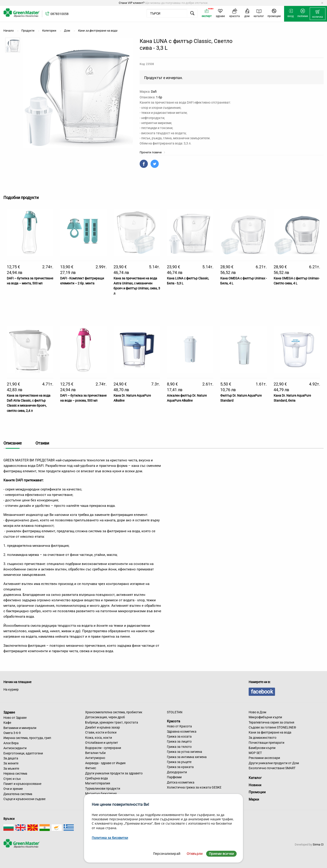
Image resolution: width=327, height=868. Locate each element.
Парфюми (174, 777)
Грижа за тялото (179, 747)
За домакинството (263, 738)
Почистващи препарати (266, 743)
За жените (11, 763)
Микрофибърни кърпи (265, 717)
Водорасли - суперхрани (103, 748)
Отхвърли (195, 854)
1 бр (159, 97)
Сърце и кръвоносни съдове (24, 799)
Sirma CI (318, 844)
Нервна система (15, 773)
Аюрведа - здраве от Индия (105, 763)
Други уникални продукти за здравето (114, 773)
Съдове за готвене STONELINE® (272, 727)
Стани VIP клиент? (132, 3)
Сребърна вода (97, 778)
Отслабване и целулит (102, 743)
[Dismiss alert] (322, 3)
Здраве (9, 712)
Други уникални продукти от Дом (274, 763)
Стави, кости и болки (101, 732)
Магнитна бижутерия (101, 793)
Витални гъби (95, 753)
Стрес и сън (12, 779)
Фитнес (91, 768)
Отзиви (42, 443)
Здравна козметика (182, 731)
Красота (173, 721)
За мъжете (11, 769)
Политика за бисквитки (110, 838)
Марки (254, 799)
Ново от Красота (179, 726)
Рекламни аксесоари (264, 758)
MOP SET (255, 753)
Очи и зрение (13, 789)
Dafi (154, 92)
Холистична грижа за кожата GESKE (194, 787)
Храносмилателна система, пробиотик (114, 712)
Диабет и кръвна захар (103, 727)
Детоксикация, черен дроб (105, 717)
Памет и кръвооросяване (22, 784)
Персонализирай (167, 854)
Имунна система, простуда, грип (27, 738)
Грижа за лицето (179, 741)
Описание (13, 443)
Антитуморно (95, 758)
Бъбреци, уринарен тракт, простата (112, 722)
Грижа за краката (180, 767)
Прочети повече (152, 152)
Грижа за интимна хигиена (187, 757)
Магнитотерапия (98, 783)
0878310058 (59, 14)
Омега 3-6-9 (12, 733)
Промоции (257, 792)
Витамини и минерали (20, 728)
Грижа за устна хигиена (185, 752)
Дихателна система (18, 794)
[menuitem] (318, 14)
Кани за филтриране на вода (270, 732)
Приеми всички (221, 854)
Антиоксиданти (15, 748)
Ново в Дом (257, 712)
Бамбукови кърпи (262, 748)
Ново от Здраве (15, 718)
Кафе (7, 723)
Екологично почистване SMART (272, 768)
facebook (262, 692)
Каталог (255, 778)
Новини (255, 785)
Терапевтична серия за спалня (271, 722)
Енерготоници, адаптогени (23, 753)
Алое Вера (11, 743)
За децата (11, 758)
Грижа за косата (179, 736)
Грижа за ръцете (179, 762)
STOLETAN (175, 712)
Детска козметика (181, 782)
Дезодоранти (177, 772)
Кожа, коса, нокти (99, 738)
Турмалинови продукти (103, 788)
